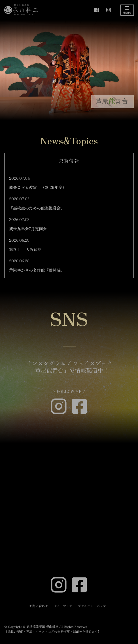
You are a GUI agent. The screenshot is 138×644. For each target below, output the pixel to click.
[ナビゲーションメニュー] (127, 10)
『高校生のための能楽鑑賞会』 (37, 208)
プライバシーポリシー (94, 606)
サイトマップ (63, 606)
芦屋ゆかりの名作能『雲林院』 (37, 270)
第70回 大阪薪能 (25, 249)
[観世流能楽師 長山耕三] (21, 10)
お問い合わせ (39, 606)
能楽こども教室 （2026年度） (38, 187)
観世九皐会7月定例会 (28, 229)
